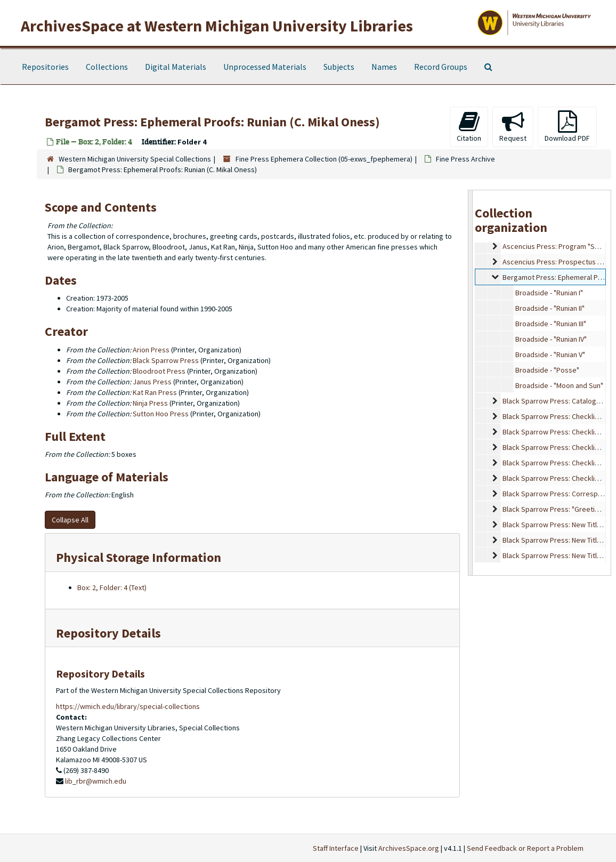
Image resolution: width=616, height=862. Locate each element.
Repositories (45, 67)
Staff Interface (336, 848)
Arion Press (151, 350)
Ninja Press (150, 403)
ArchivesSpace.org (409, 848)
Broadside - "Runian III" (551, 324)
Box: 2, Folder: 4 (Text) (112, 587)
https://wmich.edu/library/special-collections (128, 706)
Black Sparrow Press (166, 360)
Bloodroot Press (159, 371)
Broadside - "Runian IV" (551, 339)
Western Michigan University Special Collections (135, 159)
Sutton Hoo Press (161, 414)
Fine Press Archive (465, 159)
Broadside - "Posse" (547, 370)
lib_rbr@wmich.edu (96, 781)
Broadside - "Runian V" (550, 355)
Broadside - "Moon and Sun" (559, 385)
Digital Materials (176, 67)
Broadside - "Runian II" (550, 308)
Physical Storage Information (139, 557)
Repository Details (108, 633)
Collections (107, 67)
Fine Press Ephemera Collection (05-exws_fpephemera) (324, 159)
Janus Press (152, 382)
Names (384, 67)
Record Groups (441, 67)
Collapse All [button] (70, 520)
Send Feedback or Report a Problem (525, 848)
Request (513, 127)
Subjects (339, 67)
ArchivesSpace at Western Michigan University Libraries (217, 26)
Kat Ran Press (155, 392)
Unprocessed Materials (265, 67)
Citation (469, 127)
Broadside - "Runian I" (549, 293)
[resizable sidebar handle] (471, 383)
